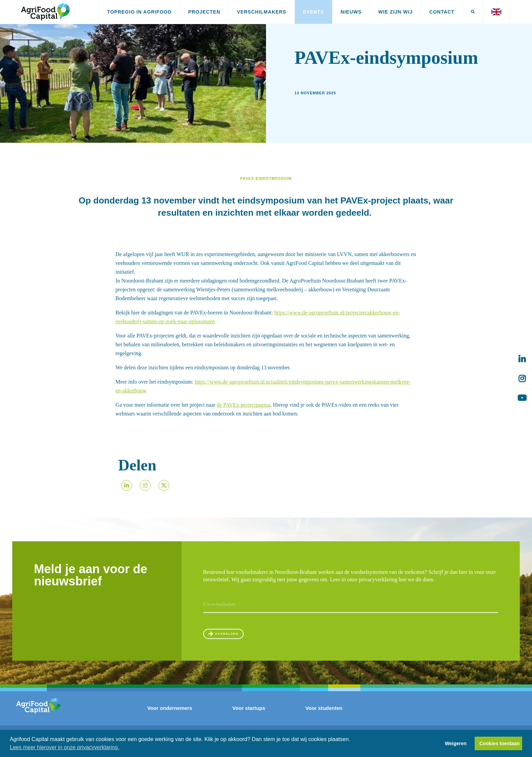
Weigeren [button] (456, 743)
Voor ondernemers (170, 714)
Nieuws (351, 12)
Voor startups (249, 714)
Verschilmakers (261, 12)
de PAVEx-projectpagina (244, 405)
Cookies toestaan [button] (500, 743)
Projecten (204, 12)
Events (313, 12)
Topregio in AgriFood (139, 12)
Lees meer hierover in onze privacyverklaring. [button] (65, 747)
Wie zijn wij (395, 12)
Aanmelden (235, 637)
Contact (442, 12)
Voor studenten (324, 714)
